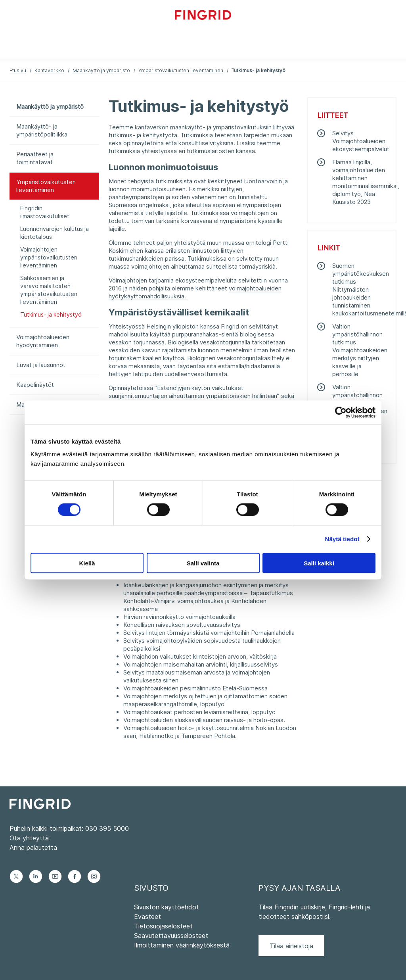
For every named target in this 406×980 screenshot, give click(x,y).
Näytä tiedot (342, 539)
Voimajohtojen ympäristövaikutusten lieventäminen (49, 257)
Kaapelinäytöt (35, 385)
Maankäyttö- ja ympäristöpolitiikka (42, 130)
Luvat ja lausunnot (41, 365)
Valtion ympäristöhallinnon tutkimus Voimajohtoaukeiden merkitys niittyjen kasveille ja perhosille (360, 350)
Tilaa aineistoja (291, 946)
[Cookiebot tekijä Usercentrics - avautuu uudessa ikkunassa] (341, 413)
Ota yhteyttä (29, 838)
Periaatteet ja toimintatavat (35, 158)
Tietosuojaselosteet (163, 926)
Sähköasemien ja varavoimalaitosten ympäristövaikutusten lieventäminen (49, 290)
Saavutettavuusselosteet (171, 936)
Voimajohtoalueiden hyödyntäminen (43, 341)
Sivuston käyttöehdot (167, 907)
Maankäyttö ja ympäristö (101, 70)
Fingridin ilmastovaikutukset (45, 212)
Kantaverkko (49, 70)
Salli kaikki (319, 563)
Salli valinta (203, 563)
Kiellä (87, 563)
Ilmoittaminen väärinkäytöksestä (182, 945)
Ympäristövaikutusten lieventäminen (181, 70)
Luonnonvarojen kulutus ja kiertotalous (55, 233)
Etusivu (18, 70)
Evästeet (147, 917)
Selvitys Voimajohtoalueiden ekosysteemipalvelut (361, 141)
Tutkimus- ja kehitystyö (51, 314)
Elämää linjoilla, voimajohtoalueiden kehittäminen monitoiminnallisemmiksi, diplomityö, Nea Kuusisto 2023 (366, 182)
